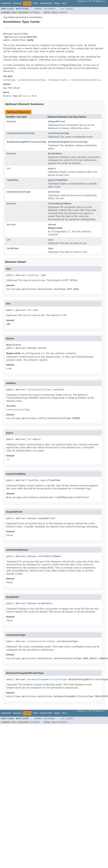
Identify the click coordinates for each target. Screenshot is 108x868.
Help (64, 3)
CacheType (13, 248)
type (51, 248)
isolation (54, 192)
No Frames (50, 9)
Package (17, 3)
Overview (6, 3)
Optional (35, 13)
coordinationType (58, 133)
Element (63, 13)
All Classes (67, 9)
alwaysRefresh (57, 121)
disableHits (55, 154)
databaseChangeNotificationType (68, 142)
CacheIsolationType (19, 192)
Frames (38, 9)
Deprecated (46, 3)
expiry (52, 168)
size (51, 240)
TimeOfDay (13, 180)
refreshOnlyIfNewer (60, 204)
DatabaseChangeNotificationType (26, 142)
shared (52, 225)
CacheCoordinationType (20, 133)
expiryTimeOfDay (58, 180)
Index (57, 3)
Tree (35, 3)
